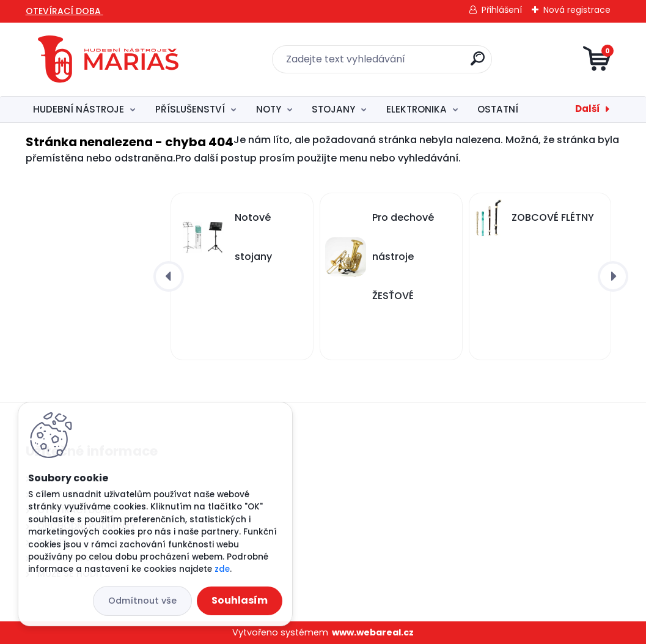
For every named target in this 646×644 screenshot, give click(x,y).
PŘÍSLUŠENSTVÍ (190, 109)
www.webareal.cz (373, 632)
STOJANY (333, 109)
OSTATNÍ (498, 109)
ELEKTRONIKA (417, 109)
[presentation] (169, 276)
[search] (478, 63)
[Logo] (108, 59)
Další (588, 109)
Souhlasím (240, 600)
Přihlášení (502, 10)
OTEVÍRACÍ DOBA (64, 11)
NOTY (269, 109)
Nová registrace (577, 10)
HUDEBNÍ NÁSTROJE (79, 109)
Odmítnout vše (142, 601)
